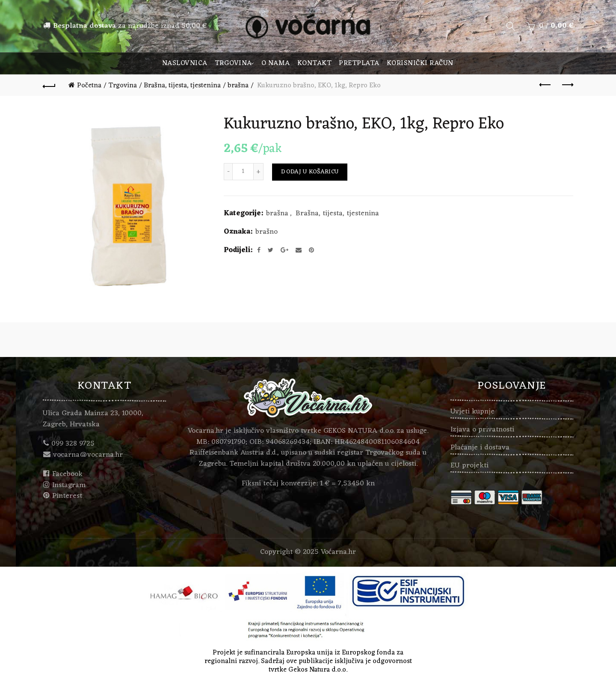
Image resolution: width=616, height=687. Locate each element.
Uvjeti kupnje (472, 412)
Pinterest (67, 496)
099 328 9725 (73, 444)
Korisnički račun (420, 63)
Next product (567, 85)
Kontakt (315, 63)
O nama (276, 63)
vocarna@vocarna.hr (88, 455)
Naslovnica (185, 63)
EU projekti (469, 466)
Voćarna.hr (338, 552)
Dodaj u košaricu (310, 172)
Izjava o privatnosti (482, 430)
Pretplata (359, 63)
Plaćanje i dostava (480, 448)
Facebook (67, 474)
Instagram (69, 485)
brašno (267, 232)
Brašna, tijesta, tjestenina (182, 86)
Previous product (546, 85)
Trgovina (233, 63)
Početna (89, 86)
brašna (238, 86)
